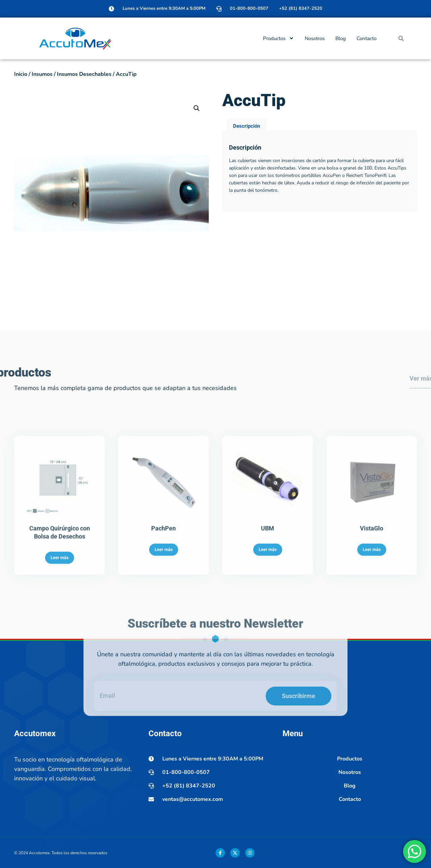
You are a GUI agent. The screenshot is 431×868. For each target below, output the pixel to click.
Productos (278, 38)
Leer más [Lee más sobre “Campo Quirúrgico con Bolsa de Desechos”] (60, 633)
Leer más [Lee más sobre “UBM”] (268, 625)
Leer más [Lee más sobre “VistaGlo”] (372, 625)
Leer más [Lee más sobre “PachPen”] (164, 625)
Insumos (42, 74)
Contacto (367, 38)
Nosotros (315, 38)
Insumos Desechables (84, 74)
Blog (341, 38)
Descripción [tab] (246, 145)
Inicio (21, 74)
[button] (401, 38)
